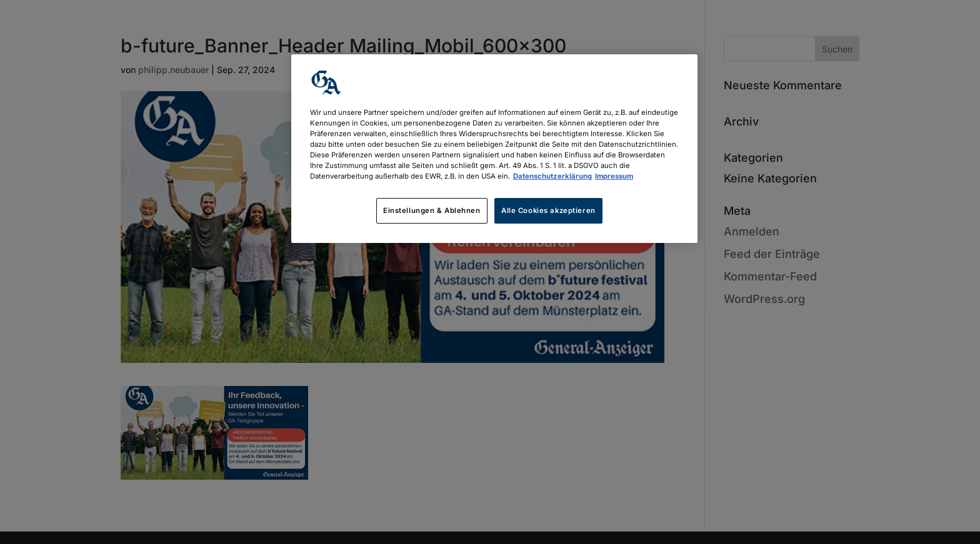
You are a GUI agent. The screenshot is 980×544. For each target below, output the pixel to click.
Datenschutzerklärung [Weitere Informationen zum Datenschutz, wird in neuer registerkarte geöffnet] (552, 176)
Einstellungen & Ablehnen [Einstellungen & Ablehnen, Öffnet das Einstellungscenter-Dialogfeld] (432, 210)
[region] (494, 149)
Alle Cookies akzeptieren (548, 210)
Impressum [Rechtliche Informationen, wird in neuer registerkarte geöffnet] (614, 176)
